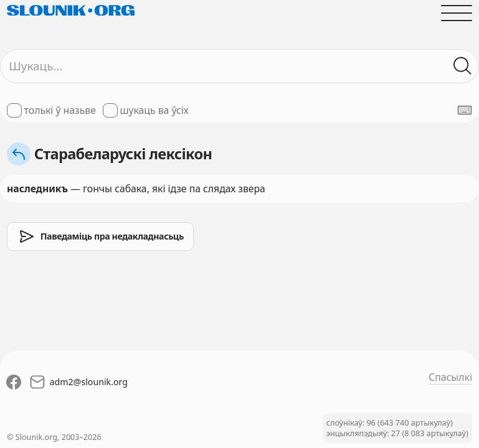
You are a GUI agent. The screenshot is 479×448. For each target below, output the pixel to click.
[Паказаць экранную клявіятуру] (465, 110)
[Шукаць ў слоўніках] (463, 66)
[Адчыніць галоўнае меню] (457, 13)
